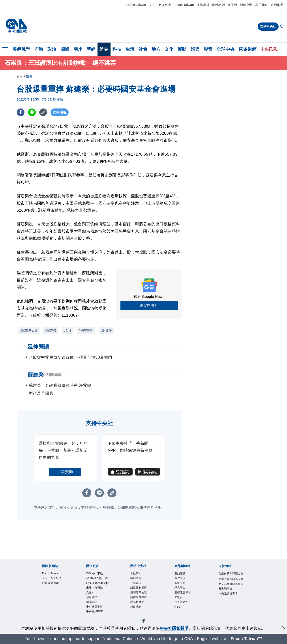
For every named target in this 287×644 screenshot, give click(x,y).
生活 (130, 49)
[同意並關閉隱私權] (283, 628)
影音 (208, 49)
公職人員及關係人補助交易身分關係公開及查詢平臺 (230, 594)
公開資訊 (138, 585)
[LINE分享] (32, 112)
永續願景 (277, 5)
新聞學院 (94, 620)
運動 (182, 49)
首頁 (20, 77)
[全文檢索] (282, 27)
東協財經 (248, 49)
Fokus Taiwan (184, 5)
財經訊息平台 (186, 597)
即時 (39, 49)
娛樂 (195, 49)
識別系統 (138, 580)
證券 (104, 49)
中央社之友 (184, 608)
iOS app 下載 (98, 574)
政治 (52, 49)
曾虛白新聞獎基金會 (230, 577)
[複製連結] (43, 112)
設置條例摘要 (142, 591)
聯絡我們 (138, 614)
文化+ (91, 608)
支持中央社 (268, 26)
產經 (91, 49)
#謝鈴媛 (106, 330)
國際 (65, 49)
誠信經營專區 (142, 603)
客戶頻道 (262, 5)
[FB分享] (21, 112)
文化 (169, 49)
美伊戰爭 (21, 49)
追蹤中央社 (149, 305)
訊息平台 (182, 591)
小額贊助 (65, 472)
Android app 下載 (99, 583)
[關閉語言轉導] (283, 638)
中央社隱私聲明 (174, 628)
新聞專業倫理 (142, 597)
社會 (143, 49)
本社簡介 (138, 574)
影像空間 (246, 5)
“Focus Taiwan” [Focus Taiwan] (244, 639)
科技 (117, 49)
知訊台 (180, 603)
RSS (178, 614)
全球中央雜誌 (98, 603)
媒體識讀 (218, 5)
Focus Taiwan (136, 5)
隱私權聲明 (140, 608)
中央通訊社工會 (230, 611)
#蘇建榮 (51, 330)
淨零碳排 (203, 5)
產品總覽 (182, 574)
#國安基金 (86, 330)
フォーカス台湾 (160, 5)
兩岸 (78, 49)
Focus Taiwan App (98, 594)
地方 (156, 49)
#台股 (68, 330)
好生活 (232, 5)
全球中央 (226, 49)
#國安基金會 (29, 330)
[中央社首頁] (16, 26)
